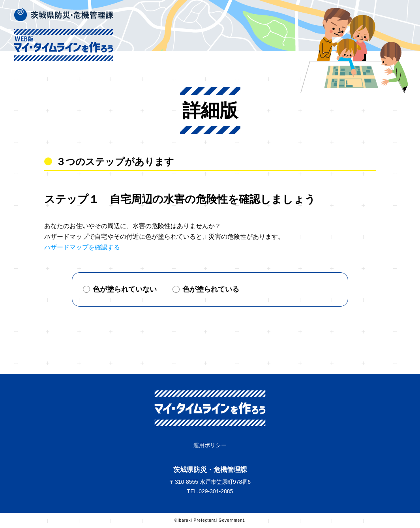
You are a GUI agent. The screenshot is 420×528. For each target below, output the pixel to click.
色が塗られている (206, 289)
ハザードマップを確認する (82, 247)
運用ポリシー (210, 445)
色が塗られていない (120, 289)
